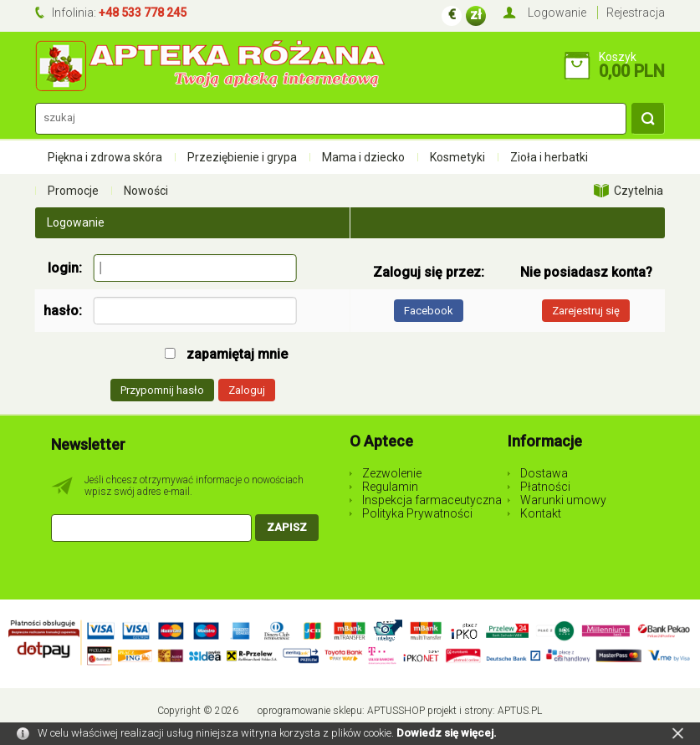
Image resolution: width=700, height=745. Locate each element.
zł (476, 15)
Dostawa (544, 473)
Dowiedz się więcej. (447, 733)
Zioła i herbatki (549, 157)
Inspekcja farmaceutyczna (432, 500)
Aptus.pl (520, 711)
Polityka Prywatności (417, 513)
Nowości (146, 191)
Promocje (73, 191)
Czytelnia (639, 191)
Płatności (545, 487)
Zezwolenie (392, 473)
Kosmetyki (457, 157)
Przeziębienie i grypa (242, 157)
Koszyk (618, 57)
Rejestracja (636, 13)
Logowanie (557, 13)
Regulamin (390, 487)
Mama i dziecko (363, 157)
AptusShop (396, 711)
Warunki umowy (563, 500)
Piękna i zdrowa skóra (105, 157)
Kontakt (541, 513)
